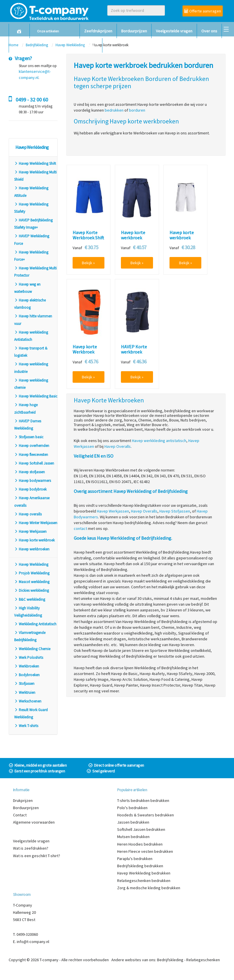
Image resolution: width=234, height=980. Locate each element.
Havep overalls (28, 514)
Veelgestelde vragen (174, 31)
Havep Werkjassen (30, 531)
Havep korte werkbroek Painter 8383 (182, 238)
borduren (137, 110)
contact (80, 528)
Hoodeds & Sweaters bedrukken (145, 815)
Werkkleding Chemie (32, 649)
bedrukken (114, 110)
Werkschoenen (28, 701)
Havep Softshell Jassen (34, 463)
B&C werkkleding (30, 599)
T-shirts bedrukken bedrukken (143, 800)
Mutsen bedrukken (133, 837)
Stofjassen (24, 684)
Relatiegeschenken (203, 960)
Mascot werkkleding (32, 582)
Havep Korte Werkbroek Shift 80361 (88, 238)
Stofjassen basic (29, 437)
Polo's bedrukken (132, 808)
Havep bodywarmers (33, 481)
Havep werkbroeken (32, 549)
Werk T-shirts (26, 726)
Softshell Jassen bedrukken (141, 829)
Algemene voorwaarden (34, 822)
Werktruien (25, 693)
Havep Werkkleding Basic (36, 396)
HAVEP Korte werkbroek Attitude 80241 (136, 352)
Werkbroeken (27, 666)
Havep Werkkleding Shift (35, 163)
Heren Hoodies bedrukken (140, 844)
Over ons (209, 31)
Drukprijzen (23, 800)
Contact (91, 45)
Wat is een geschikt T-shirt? (37, 856)
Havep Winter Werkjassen (36, 523)
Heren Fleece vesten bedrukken (145, 851)
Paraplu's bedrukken (135, 859)
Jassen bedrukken (133, 822)
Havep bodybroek (30, 489)
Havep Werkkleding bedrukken (144, 873)
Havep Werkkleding (31, 564)
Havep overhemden (32, 446)
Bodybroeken (27, 675)
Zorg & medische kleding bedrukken (149, 888)
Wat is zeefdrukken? (31, 848)
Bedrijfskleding (170, 960)
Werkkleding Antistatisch (35, 624)
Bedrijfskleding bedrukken (140, 866)
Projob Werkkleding (32, 573)
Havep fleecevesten (31, 455)
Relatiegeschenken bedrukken (144, 881)
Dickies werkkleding (32, 590)
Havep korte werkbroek (34, 540)
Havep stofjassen (30, 472)
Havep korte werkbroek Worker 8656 (133, 238)
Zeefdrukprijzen (98, 31)
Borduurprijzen (134, 31)
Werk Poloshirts (29, 658)
